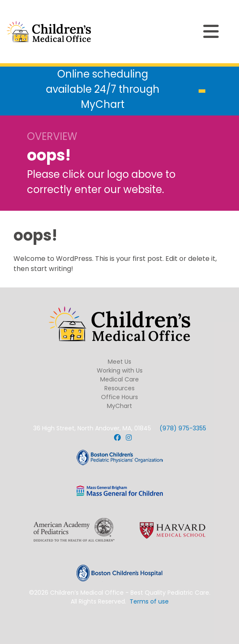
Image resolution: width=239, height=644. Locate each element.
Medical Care (119, 379)
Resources (119, 388)
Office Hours (119, 397)
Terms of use (149, 601)
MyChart (119, 406)
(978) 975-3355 (183, 428)
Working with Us (120, 370)
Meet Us (119, 362)
